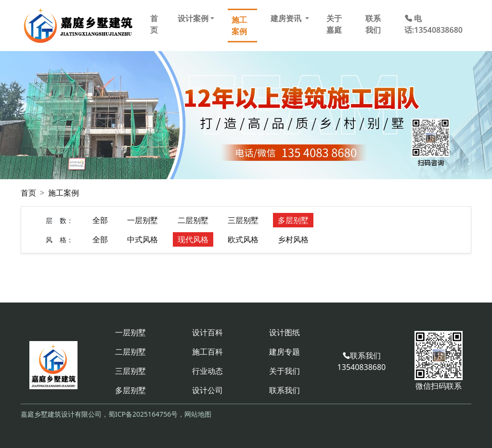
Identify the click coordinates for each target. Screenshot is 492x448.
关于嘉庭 (334, 24)
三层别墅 (243, 220)
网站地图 (198, 414)
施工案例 (239, 26)
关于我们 (285, 371)
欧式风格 (243, 239)
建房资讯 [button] (287, 18)
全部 (100, 220)
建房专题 (285, 352)
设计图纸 (285, 332)
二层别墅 (193, 220)
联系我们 (373, 24)
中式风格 (142, 239)
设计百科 (207, 332)
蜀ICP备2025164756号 (143, 414)
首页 (154, 24)
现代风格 (193, 239)
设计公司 (207, 390)
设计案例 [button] (193, 18)
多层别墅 (293, 220)
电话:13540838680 (434, 24)
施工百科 (207, 352)
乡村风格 (293, 239)
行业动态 (207, 371)
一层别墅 (142, 220)
